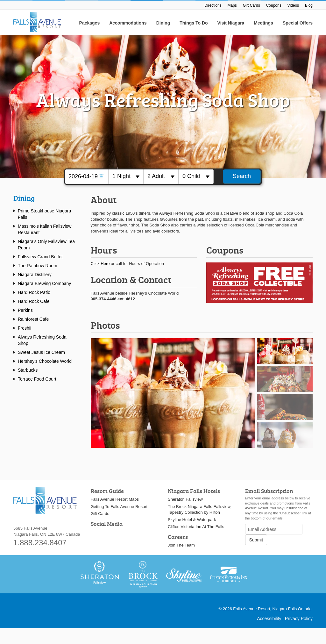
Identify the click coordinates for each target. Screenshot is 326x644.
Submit (256, 540)
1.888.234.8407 (40, 543)
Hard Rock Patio (34, 292)
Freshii (25, 328)
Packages (90, 23)
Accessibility (269, 619)
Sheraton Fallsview (185, 499)
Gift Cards (252, 5)
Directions (213, 5)
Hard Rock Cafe (34, 301)
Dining (163, 23)
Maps (232, 5)
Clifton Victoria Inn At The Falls (196, 527)
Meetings (263, 23)
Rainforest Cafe (33, 319)
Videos (293, 5)
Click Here (100, 264)
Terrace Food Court (37, 379)
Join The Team (181, 545)
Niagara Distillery (35, 275)
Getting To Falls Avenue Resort (119, 507)
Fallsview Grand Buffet (40, 257)
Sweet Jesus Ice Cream (41, 352)
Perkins (25, 310)
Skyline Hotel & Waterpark (192, 520)
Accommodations (128, 23)
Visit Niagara (231, 23)
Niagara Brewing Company (44, 283)
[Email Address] (274, 529)
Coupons (274, 5)
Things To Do (194, 23)
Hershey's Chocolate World (45, 361)
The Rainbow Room (38, 266)
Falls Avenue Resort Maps (115, 499)
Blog (309, 5)
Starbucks (28, 370)
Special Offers (298, 23)
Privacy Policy (299, 619)
